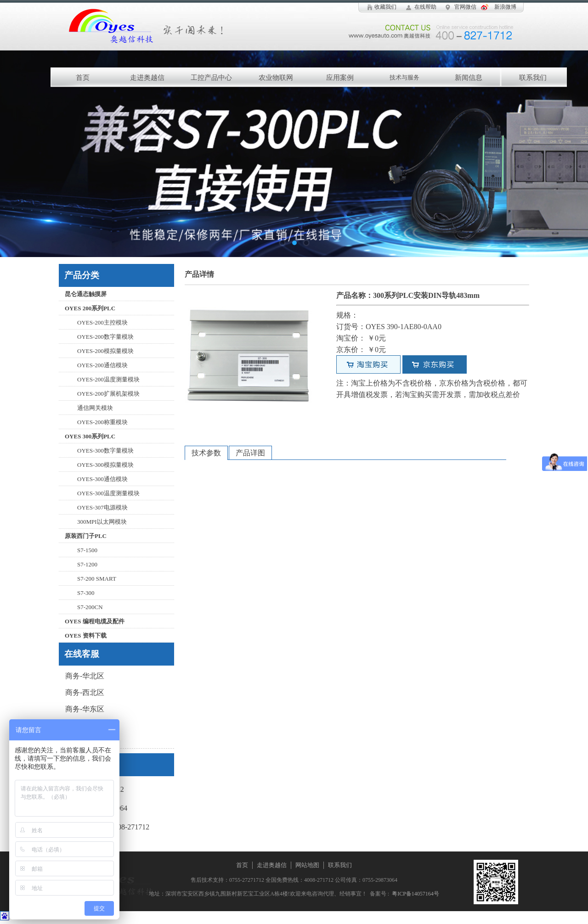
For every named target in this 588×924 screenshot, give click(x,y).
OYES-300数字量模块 (105, 451)
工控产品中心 (211, 78)
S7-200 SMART (97, 579)
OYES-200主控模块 (102, 322)
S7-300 (86, 593)
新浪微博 (505, 7)
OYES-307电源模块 (102, 507)
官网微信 (465, 7)
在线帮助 (425, 7)
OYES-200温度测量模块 (108, 379)
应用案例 (340, 78)
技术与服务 (404, 77)
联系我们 (533, 78)
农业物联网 (276, 78)
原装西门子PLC (86, 536)
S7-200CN (90, 607)
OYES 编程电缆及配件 (95, 621)
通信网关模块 (95, 408)
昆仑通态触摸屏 (86, 294)
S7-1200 (87, 564)
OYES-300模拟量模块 (105, 465)
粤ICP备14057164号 (414, 894)
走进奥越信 (147, 78)
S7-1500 (87, 550)
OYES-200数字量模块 (105, 337)
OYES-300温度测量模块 (108, 493)
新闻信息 (469, 78)
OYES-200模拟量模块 (105, 351)
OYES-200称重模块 (102, 422)
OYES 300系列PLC (90, 436)
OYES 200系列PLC (90, 308)
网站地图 (307, 865)
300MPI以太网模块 (102, 522)
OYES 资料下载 (86, 636)
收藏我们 (385, 7)
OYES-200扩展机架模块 (108, 394)
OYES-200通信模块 (102, 365)
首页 (83, 78)
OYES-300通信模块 (102, 479)
